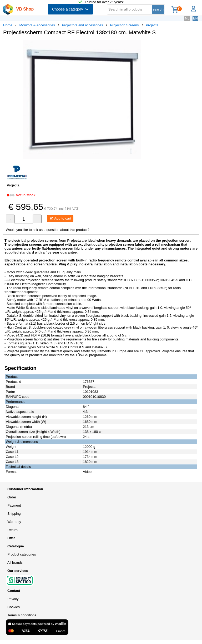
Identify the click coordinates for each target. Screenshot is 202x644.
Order (12, 497)
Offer (11, 538)
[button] (156, 45)
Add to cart (60, 219)
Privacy (13, 599)
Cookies (14, 607)
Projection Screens (124, 25)
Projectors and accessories (83, 25)
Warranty (14, 522)
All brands (15, 563)
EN (195, 18)
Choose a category (70, 9)
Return (12, 530)
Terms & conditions (22, 615)
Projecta (152, 25)
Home (8, 25)
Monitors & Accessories (37, 25)
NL (187, 18)
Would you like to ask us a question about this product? (48, 230)
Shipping (14, 514)
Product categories (22, 554)
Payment (14, 505)
